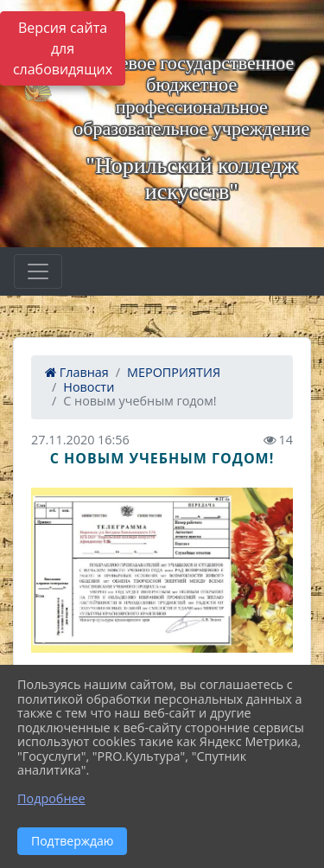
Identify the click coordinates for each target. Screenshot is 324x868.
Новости (89, 387)
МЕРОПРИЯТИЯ (174, 372)
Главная (77, 372)
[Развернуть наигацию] (38, 271)
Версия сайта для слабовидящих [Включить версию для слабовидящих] (63, 48)
